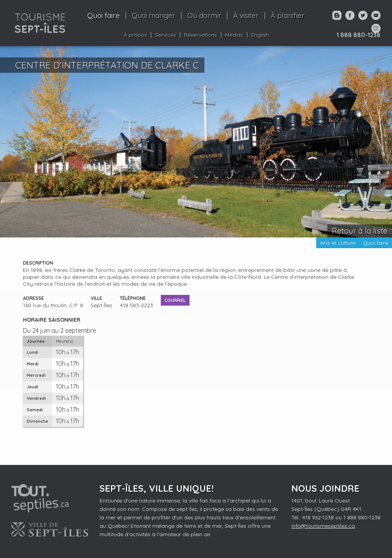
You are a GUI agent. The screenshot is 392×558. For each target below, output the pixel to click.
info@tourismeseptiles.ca (323, 526)
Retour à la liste (360, 231)
